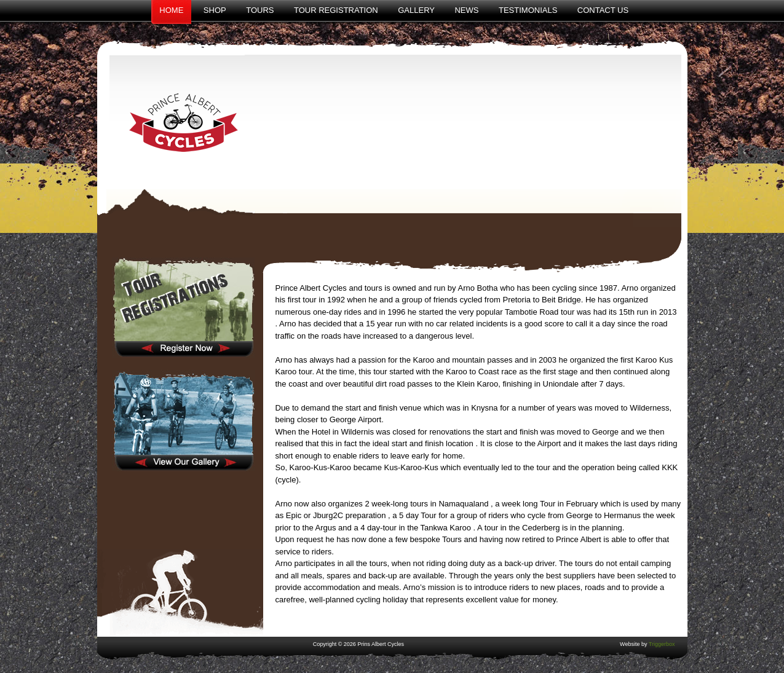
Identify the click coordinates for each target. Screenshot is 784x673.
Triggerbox (662, 644)
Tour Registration (336, 10)
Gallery (416, 10)
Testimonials (528, 10)
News (466, 10)
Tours (260, 10)
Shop (215, 10)
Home (171, 10)
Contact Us (603, 10)
